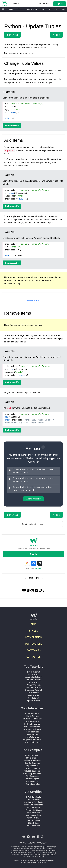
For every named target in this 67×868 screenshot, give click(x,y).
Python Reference (32, 724)
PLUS (33, 624)
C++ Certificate (33, 820)
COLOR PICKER (33, 578)
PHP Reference (32, 732)
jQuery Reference (32, 742)
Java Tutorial (33, 695)
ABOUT (32, 843)
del (9, 408)
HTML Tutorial (33, 672)
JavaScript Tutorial (34, 677)
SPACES (33, 631)
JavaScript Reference (32, 719)
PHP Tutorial (34, 693)
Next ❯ (56, 35)
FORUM (23, 843)
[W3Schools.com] (33, 618)
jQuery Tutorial (33, 700)
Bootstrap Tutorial (33, 690)
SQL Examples (32, 766)
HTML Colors (32, 734)
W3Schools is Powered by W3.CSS (33, 862)
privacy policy (39, 857)
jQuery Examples (32, 784)
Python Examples (32, 768)
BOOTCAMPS (34, 650)
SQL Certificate (34, 807)
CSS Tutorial (34, 674)
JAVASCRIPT (31, 9)
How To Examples (32, 763)
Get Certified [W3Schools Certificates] (44, 4)
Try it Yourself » (12, 126)
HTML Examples (32, 755)
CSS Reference (32, 716)
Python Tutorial (33, 685)
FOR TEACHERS (33, 644)
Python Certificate (34, 810)
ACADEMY (42, 843)
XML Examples (32, 781)
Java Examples (32, 779)
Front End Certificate (34, 805)
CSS (20, 9)
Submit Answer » (33, 499)
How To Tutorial (33, 680)
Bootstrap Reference (32, 729)
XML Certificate (33, 826)
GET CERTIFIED (33, 637)
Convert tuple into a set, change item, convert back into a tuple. (33, 480)
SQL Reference (32, 721)
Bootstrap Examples (32, 773)
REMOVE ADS (33, 301)
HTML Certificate (34, 797)
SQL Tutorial (33, 682)
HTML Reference (32, 713)
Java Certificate (34, 818)
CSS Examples (32, 758)
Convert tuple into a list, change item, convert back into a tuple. (33, 471)
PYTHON (53, 9)
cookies (29, 857)
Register (38, 568)
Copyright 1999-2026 (20, 860)
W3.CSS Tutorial (33, 687)
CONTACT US (33, 657)
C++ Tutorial (34, 698)
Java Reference (32, 737)
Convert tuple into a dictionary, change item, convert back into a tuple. (33, 489)
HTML (11, 9)
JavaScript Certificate (33, 802)
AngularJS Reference (32, 740)
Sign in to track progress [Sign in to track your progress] (33, 524)
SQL (43, 9)
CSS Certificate (33, 799)
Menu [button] (16, 4)
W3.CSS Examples (32, 771)
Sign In (34, 554)
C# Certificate (33, 823)
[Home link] (5, 3)
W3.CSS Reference (32, 726)
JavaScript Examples (32, 760)
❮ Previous (12, 35)
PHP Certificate (33, 812)
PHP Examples (32, 776)
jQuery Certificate (34, 815)
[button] (25, 4)
